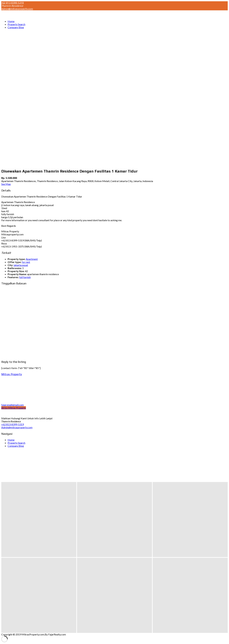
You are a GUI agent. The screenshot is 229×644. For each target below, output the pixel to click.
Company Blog (16, 446)
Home (11, 440)
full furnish (25, 277)
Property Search (16, 443)
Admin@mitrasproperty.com (17, 9)
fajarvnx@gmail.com (12, 405)
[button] (39, 520)
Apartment (32, 259)
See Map (6, 184)
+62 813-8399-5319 (12, 3)
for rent (26, 262)
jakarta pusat (21, 265)
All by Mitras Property (14, 408)
